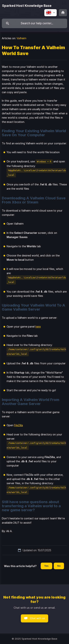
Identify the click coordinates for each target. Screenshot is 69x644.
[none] (27, 6)
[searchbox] (34, 23)
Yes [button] (46, 566)
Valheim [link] (21, 38)
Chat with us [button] (37, 618)
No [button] (59, 566)
